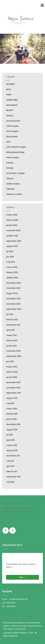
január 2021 (11, 346)
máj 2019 (10, 403)
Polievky (10, 163)
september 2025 (14, 241)
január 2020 (12, 377)
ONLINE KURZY (12, 100)
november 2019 (13, 388)
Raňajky (10, 168)
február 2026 (12, 220)
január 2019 (11, 419)
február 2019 (12, 414)
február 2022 (12, 320)
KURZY (9, 95)
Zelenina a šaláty (14, 194)
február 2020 (12, 372)
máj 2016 (10, 482)
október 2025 (12, 236)
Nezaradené (12, 105)
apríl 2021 (10, 330)
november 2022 (13, 304)
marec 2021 (12, 335)
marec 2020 (12, 367)
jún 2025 (10, 257)
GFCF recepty (12, 131)
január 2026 (12, 225)
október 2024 (12, 278)
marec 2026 (12, 215)
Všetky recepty (13, 184)
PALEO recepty (13, 158)
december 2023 (14, 283)
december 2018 (13, 424)
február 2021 (12, 341)
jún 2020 (10, 361)
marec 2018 (12, 445)
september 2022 (14, 309)
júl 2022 (10, 314)
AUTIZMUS (11, 84)
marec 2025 (12, 267)
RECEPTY (10, 110)
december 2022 (14, 299)
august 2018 (12, 430)
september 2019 (14, 393)
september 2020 (14, 356)
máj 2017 (10, 461)
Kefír (8, 142)
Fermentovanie (13, 121)
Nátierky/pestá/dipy (15, 152)
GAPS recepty (12, 126)
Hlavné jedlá (12, 137)
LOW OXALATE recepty (16, 147)
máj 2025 (11, 262)
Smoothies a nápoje (15, 173)
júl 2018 (10, 435)
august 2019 (12, 398)
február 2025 (12, 272)
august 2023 (12, 293)
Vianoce (10, 178)
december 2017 (13, 456)
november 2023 (13, 288)
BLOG (9, 89)
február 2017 (12, 472)
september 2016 (14, 477)
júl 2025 (10, 251)
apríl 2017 (10, 466)
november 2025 (13, 230)
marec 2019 (12, 409)
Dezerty (10, 116)
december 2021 (13, 325)
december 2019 (13, 382)
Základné (11, 189)
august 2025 (12, 246)
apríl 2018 (11, 440)
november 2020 (13, 351)
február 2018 (12, 451)
